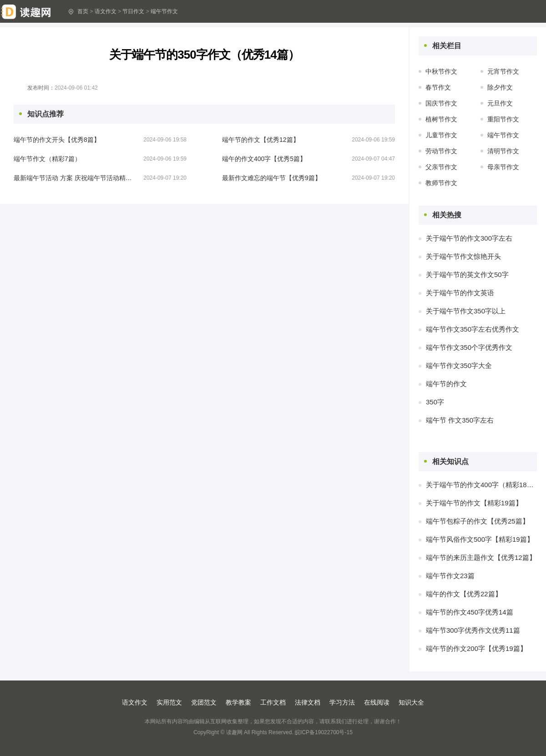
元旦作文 (500, 103)
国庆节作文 (441, 103)
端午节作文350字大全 (459, 365)
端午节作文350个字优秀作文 (469, 347)
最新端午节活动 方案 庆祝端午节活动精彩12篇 (73, 178)
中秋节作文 (441, 71)
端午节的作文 (446, 384)
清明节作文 (503, 151)
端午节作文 (164, 11)
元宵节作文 (503, 71)
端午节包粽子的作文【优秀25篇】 (478, 521)
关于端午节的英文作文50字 (467, 275)
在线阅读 (377, 702)
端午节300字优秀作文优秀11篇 (473, 630)
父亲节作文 (441, 167)
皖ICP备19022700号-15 (324, 732)
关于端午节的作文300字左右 (469, 238)
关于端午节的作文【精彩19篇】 (474, 503)
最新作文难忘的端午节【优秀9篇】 (272, 178)
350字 (435, 402)
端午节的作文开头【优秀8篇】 (57, 140)
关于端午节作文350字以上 (466, 311)
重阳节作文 (503, 119)
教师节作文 (441, 183)
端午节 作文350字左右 (460, 420)
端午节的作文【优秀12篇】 (261, 140)
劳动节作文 (441, 151)
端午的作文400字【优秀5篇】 (264, 159)
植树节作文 (441, 119)
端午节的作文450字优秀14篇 (470, 612)
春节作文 (438, 87)
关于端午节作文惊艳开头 (463, 256)
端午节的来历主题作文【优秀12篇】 (481, 557)
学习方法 (342, 702)
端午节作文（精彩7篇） (47, 159)
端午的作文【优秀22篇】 (464, 594)
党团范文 (204, 702)
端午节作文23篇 (450, 576)
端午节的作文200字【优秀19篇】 (476, 648)
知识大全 (411, 702)
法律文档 (308, 702)
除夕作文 (500, 87)
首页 (83, 11)
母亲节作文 (503, 167)
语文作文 (106, 11)
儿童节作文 (441, 135)
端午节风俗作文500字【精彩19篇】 (480, 539)
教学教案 (238, 702)
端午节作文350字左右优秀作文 (473, 329)
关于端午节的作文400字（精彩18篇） (481, 485)
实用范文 (169, 702)
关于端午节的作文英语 (460, 293)
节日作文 (133, 11)
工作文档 (273, 702)
